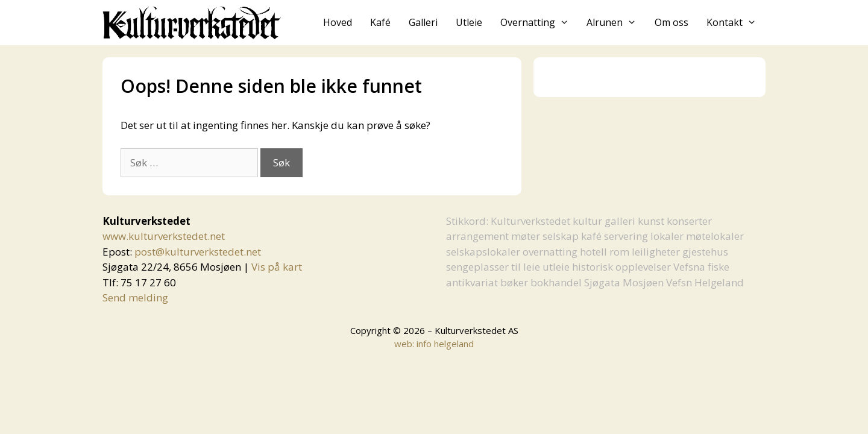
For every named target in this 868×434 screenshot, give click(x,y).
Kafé (380, 22)
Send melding (135, 297)
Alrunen (616, 23)
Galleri (423, 22)
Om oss (671, 22)
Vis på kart (277, 267)
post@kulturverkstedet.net (198, 252)
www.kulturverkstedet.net (164, 236)
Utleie (469, 22)
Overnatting (539, 23)
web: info (413, 344)
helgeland (454, 344)
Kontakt (736, 23)
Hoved (338, 22)
